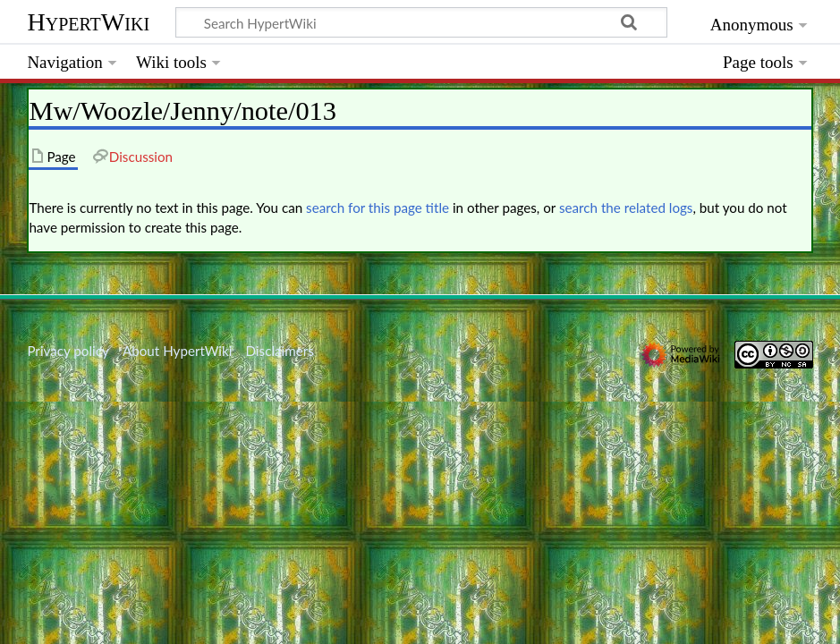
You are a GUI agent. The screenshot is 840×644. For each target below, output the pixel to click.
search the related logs (626, 208)
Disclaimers (280, 351)
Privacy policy (68, 351)
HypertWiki (88, 22)
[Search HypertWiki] (421, 22)
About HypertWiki (177, 351)
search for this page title (378, 208)
